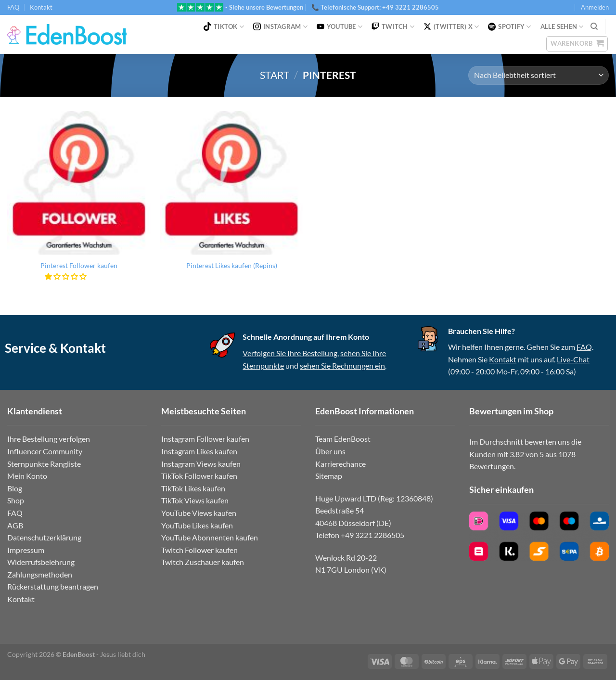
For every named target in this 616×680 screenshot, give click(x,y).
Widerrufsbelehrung (41, 562)
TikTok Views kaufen (195, 500)
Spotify (509, 27)
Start (275, 75)
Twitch (393, 27)
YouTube (340, 27)
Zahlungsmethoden (40, 574)
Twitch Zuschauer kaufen (203, 562)
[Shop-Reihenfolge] (539, 75)
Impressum (26, 550)
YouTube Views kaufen (199, 513)
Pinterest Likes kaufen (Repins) (232, 265)
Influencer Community (45, 451)
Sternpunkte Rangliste (44, 464)
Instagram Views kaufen (201, 464)
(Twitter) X (451, 27)
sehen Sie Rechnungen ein (342, 366)
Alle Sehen (562, 27)
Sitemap (329, 476)
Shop (16, 500)
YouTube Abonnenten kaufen (210, 537)
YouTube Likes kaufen (197, 525)
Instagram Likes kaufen (199, 451)
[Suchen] (594, 26)
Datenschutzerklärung (44, 537)
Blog (15, 488)
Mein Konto (27, 476)
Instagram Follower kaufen (205, 439)
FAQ (13, 7)
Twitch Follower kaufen (199, 550)
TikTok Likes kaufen (193, 488)
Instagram (280, 27)
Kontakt (41, 7)
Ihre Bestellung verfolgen (49, 439)
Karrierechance (340, 464)
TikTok (224, 27)
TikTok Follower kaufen (199, 476)
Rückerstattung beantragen (53, 586)
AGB (15, 525)
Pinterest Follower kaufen (79, 265)
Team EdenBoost (343, 439)
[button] (66, 276)
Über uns (330, 451)
